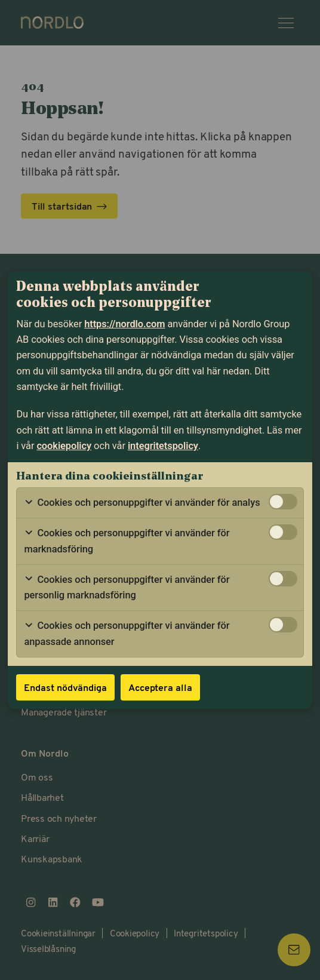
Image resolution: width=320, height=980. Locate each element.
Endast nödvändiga (65, 687)
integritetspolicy (163, 446)
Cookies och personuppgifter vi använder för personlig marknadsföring (127, 587)
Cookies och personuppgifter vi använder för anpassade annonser (127, 633)
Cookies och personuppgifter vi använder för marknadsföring (127, 541)
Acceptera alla (160, 687)
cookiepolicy (64, 446)
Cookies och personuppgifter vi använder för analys (142, 503)
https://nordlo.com (124, 324)
